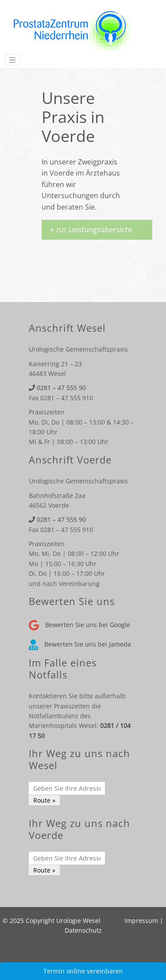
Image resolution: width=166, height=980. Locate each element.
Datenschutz (83, 930)
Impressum (141, 921)
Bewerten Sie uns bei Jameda (80, 644)
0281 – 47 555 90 (61, 388)
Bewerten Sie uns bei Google (79, 625)
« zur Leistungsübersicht (91, 230)
